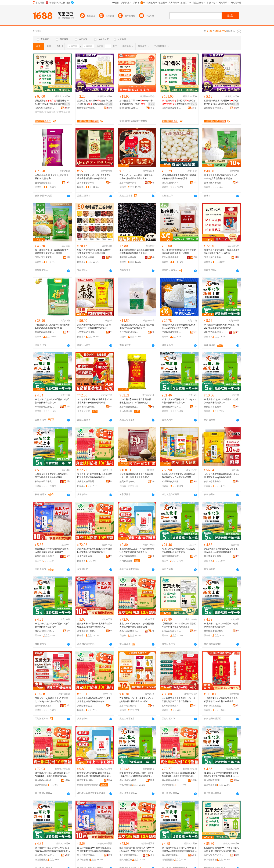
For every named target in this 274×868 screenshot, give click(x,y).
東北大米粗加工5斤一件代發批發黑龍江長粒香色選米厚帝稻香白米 (137, 550)
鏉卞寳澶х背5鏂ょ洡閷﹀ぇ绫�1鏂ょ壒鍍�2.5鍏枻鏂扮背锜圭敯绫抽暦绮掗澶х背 (52, 849)
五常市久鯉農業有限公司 (45, 706)
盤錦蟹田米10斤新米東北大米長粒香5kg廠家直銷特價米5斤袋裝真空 (52, 550)
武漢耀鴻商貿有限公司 (171, 482)
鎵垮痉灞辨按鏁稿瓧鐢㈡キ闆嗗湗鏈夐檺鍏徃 (87, 108)
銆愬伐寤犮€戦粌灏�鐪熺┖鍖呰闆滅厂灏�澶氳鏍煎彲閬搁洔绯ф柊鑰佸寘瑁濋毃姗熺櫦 (95, 102)
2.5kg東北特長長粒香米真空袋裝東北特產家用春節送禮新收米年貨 (179, 252)
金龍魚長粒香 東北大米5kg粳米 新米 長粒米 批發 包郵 (52, 177)
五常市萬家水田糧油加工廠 (87, 332)
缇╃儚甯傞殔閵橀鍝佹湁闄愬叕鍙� (129, 855)
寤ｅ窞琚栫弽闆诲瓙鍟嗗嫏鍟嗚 (87, 855)
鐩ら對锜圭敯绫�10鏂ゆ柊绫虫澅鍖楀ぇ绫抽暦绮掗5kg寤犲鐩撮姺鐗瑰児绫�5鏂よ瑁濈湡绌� (94, 849)
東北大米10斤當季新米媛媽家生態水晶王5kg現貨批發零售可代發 (179, 326)
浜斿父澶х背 (53, 112)
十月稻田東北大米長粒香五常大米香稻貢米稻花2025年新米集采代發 (221, 700)
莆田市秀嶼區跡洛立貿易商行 (214, 332)
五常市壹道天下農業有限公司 (45, 257)
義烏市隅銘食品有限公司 (129, 631)
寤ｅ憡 (67, 104)
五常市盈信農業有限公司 (171, 257)
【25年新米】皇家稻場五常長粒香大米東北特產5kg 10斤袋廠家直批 (136, 401)
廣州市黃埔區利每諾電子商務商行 (45, 631)
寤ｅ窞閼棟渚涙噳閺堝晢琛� (171, 855)
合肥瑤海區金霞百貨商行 (45, 183)
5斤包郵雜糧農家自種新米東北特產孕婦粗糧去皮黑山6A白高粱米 (179, 177)
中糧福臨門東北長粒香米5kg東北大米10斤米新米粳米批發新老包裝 (52, 326)
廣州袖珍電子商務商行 (87, 631)
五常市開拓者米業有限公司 (87, 407)
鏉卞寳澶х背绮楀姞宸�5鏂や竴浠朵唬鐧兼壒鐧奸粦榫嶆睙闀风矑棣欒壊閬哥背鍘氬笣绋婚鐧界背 (94, 775)
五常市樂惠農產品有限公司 (129, 407)
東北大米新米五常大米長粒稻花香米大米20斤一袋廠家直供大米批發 (94, 326)
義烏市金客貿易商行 (44, 556)
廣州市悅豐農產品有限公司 (214, 706)
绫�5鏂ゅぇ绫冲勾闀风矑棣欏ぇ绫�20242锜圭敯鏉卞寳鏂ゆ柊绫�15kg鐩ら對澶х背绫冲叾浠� (221, 775)
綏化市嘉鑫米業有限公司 (129, 556)
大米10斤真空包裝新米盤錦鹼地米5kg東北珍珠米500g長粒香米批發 (221, 476)
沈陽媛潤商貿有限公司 (171, 332)
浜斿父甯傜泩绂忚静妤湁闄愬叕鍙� (214, 855)
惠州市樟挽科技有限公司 (171, 407)
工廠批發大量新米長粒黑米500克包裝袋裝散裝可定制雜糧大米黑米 (137, 252)
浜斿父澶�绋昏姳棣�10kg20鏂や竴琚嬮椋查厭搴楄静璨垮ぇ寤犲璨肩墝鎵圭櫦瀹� (52, 102)
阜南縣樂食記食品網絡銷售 (45, 407)
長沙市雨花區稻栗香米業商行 (45, 332)
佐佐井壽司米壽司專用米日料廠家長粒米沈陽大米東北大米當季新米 (136, 476)
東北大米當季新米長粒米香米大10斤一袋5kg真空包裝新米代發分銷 (221, 177)
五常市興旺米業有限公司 (214, 257)
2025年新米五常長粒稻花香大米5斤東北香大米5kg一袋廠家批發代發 (95, 401)
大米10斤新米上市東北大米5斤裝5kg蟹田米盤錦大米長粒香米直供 (52, 476)
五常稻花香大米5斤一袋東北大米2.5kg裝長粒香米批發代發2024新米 (137, 700)
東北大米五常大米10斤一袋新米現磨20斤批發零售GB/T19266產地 (221, 252)
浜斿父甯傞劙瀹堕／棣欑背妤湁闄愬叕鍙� (45, 108)
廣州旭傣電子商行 (212, 482)
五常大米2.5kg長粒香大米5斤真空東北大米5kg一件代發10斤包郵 (51, 700)
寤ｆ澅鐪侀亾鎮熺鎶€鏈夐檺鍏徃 (129, 780)
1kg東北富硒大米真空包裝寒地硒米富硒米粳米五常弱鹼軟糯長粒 (137, 326)
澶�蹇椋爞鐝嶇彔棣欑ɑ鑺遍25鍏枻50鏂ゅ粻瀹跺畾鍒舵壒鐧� (179, 102)
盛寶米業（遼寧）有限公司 (129, 482)
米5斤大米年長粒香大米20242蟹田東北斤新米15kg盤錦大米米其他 (221, 550)
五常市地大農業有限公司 (129, 706)
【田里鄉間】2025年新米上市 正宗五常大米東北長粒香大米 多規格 (179, 625)
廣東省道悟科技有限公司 (171, 556)
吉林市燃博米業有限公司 (214, 183)
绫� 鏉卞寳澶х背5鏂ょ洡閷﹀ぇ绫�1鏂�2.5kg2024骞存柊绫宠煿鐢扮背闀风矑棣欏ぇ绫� (137, 775)
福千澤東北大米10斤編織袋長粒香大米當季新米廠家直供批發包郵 (52, 252)
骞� (67, 108)
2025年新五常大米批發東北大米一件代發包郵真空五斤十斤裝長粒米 (179, 700)
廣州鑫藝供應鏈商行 (214, 631)
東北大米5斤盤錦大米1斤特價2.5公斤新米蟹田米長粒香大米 (52, 401)
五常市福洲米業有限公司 (129, 183)
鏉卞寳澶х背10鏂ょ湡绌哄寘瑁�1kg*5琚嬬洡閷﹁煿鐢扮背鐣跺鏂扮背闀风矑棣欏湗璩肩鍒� (52, 775)
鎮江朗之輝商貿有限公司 (171, 183)
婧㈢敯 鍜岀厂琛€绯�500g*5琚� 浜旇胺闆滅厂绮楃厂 (136, 102)
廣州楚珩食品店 (85, 706)
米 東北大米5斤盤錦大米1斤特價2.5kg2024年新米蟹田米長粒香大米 (221, 326)
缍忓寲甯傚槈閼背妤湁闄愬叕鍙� (87, 780)
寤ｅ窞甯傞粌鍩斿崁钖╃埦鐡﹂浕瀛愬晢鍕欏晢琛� (171, 780)
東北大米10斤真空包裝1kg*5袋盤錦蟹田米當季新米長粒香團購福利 (95, 476)
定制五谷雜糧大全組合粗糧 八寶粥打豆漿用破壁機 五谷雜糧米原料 (94, 252)
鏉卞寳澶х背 (41, 112)
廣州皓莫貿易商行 (212, 407)
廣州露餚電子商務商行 (214, 556)
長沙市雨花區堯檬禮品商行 (129, 332)
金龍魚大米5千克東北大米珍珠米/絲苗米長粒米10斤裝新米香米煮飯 (178, 476)
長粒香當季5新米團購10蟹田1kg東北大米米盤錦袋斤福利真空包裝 (94, 700)
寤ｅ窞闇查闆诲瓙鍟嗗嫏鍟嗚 (214, 780)
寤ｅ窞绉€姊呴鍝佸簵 (45, 780)
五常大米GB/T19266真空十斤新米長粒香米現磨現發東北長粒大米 (136, 177)
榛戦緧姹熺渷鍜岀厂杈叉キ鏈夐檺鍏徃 (129, 108)
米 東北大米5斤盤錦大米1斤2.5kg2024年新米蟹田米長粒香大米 (179, 401)
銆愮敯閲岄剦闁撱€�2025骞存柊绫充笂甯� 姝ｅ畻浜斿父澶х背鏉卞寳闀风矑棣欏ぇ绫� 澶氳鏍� (221, 849)
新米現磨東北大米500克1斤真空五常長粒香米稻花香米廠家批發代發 (94, 177)
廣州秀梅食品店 (85, 556)
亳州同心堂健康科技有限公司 (87, 257)
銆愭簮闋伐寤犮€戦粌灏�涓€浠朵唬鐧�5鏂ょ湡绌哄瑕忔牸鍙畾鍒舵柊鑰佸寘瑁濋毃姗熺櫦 (221, 102)
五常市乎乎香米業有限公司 (87, 183)
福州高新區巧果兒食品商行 (45, 482)
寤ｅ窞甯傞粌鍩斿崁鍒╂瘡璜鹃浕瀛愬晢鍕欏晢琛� (45, 855)
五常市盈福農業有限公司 (171, 631)
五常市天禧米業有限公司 (171, 706)
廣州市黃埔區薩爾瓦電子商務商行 (87, 482)
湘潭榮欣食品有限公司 (129, 257)
